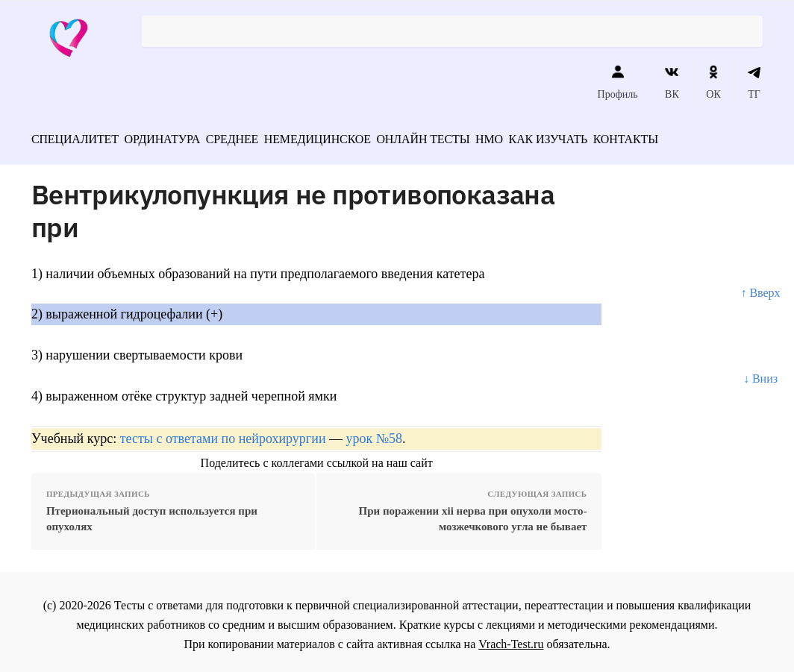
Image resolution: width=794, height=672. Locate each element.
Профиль (618, 82)
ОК (713, 82)
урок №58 (374, 433)
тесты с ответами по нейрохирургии (223, 433)
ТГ (754, 82)
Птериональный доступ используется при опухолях (152, 514)
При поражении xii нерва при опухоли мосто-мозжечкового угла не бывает (473, 514)
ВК (672, 82)
